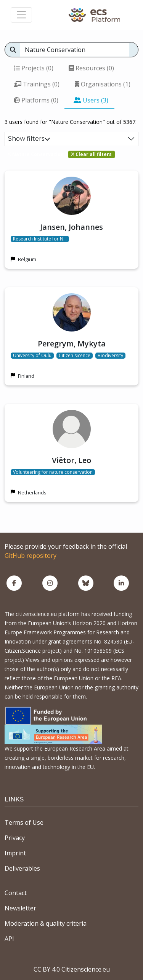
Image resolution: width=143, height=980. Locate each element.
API (9, 939)
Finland (26, 376)
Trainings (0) (37, 84)
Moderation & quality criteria (46, 923)
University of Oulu (32, 356)
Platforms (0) (36, 100)
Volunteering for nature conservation (53, 472)
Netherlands (32, 492)
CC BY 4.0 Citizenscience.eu (72, 969)
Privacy (15, 838)
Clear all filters (91, 154)
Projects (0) (34, 68)
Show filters (29, 139)
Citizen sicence (75, 356)
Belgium (27, 259)
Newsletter (20, 908)
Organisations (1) (103, 84)
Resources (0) (91, 68)
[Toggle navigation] (21, 15)
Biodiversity (110, 356)
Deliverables (22, 868)
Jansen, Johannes (71, 227)
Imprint (15, 853)
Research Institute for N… (40, 239)
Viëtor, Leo (71, 460)
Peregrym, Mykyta (72, 344)
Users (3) (91, 100)
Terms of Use (24, 822)
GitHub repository (31, 556)
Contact (16, 893)
